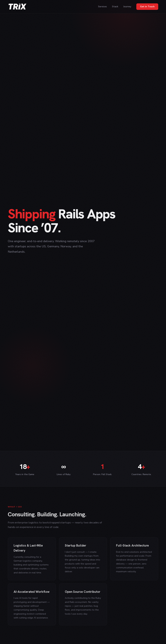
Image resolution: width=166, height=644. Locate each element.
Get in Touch (147, 7)
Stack (115, 7)
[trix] (18, 7)
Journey (127, 7)
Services (102, 7)
